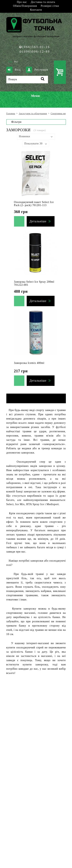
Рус (16, 62)
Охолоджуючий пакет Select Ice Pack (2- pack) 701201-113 (34, 204)
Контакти (36, 10)
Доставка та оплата (43, 2)
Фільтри (16, 122)
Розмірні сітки (50, 6)
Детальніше (38, 221)
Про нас (22, 2)
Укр (10, 62)
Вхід (13, 70)
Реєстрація (37, 70)
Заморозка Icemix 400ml (29, 363)
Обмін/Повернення (25, 6)
